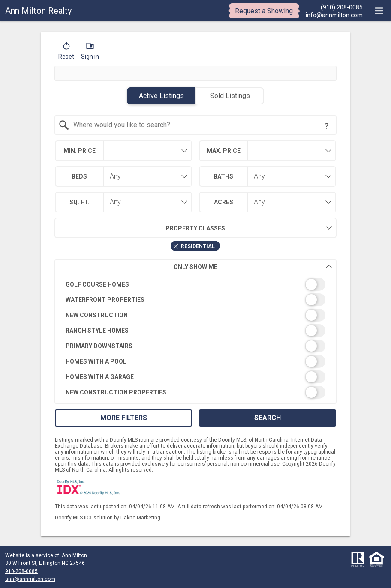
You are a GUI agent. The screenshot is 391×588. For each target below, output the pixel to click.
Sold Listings (230, 96)
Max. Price (224, 151)
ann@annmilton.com (30, 579)
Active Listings (161, 96)
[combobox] (196, 125)
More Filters (124, 418)
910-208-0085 (21, 571)
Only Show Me (253, 267)
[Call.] (334, 7)
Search (268, 418)
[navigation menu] (379, 11)
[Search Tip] (327, 126)
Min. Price (80, 151)
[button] (66, 53)
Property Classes (140, 228)
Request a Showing (264, 11)
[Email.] (334, 15)
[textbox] (201, 125)
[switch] (196, 284)
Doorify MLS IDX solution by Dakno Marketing (108, 518)
